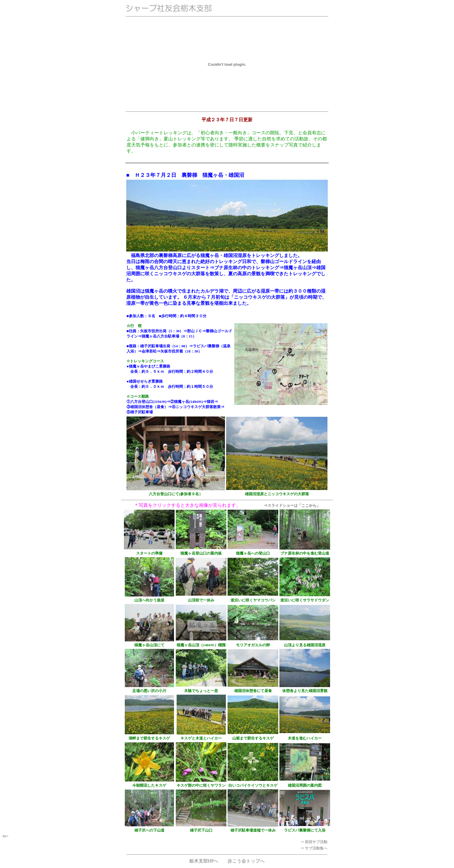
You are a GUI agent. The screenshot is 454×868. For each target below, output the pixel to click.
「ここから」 (309, 505)
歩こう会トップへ (246, 861)
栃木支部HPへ (204, 861)
